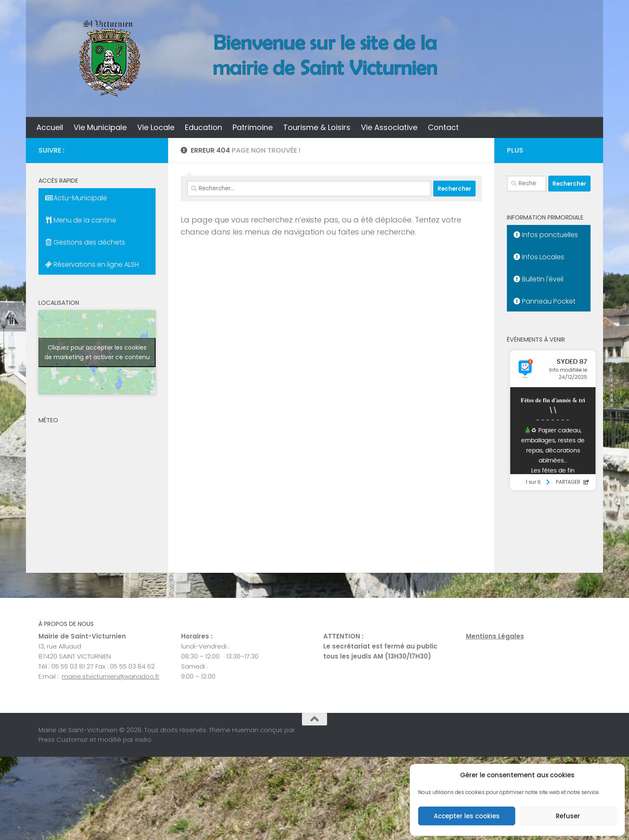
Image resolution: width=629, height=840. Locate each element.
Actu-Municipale (76, 198)
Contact (443, 127)
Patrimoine (253, 127)
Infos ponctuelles (546, 235)
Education (203, 127)
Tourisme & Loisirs (317, 127)
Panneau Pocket (545, 301)
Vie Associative (389, 127)
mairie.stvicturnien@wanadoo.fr (111, 676)
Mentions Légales (495, 636)
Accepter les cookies (467, 816)
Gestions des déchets (85, 242)
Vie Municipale (100, 127)
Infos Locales (539, 257)
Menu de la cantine (81, 220)
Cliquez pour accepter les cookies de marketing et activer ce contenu (97, 352)
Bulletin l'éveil (538, 279)
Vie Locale (156, 127)
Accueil (50, 127)
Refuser (568, 816)
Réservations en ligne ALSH (92, 264)
